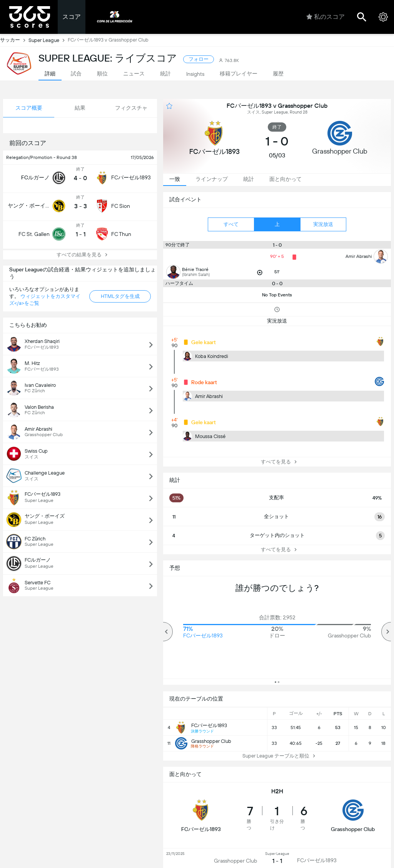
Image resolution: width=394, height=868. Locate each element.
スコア (72, 17)
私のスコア (326, 17)
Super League (48, 40)
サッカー (14, 40)
